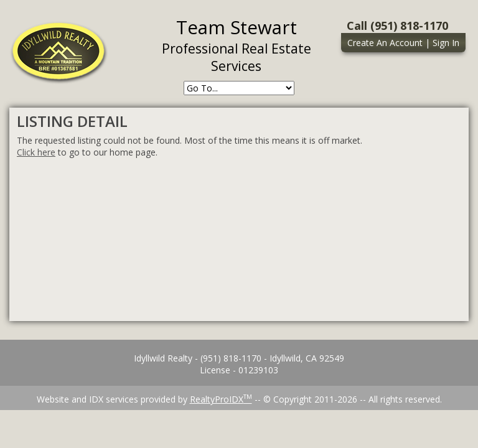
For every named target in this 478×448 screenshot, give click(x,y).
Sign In (446, 43)
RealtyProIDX (221, 399)
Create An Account (385, 43)
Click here (36, 152)
